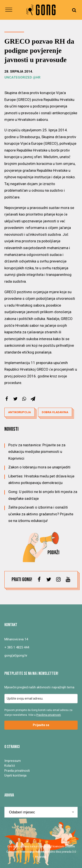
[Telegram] (33, 399)
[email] (41, 699)
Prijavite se (41, 725)
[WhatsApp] (24, 399)
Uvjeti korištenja (15, 775)
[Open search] (74, 10)
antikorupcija (19, 412)
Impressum (13, 761)
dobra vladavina (55, 412)
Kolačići (10, 766)
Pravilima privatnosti (49, 715)
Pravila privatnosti (17, 771)
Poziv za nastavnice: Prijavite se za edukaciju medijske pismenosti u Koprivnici (37, 452)
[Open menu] (9, 10)
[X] (15, 399)
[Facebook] (7, 399)
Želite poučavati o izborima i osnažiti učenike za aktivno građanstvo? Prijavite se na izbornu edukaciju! (41, 514)
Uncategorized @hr (22, 77)
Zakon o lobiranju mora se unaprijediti (39, 467)
